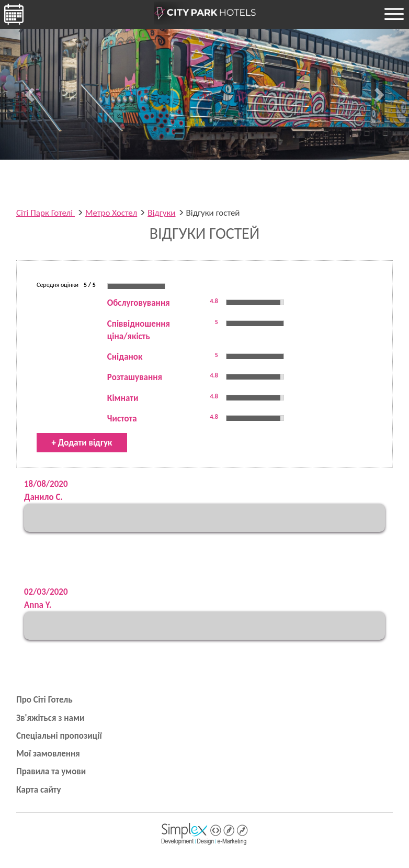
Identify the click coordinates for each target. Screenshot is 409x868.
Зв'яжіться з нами (50, 718)
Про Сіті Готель (44, 700)
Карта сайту (39, 790)
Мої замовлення (48, 754)
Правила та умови (51, 771)
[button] (31, 94)
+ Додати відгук (82, 443)
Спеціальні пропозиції (59, 736)
